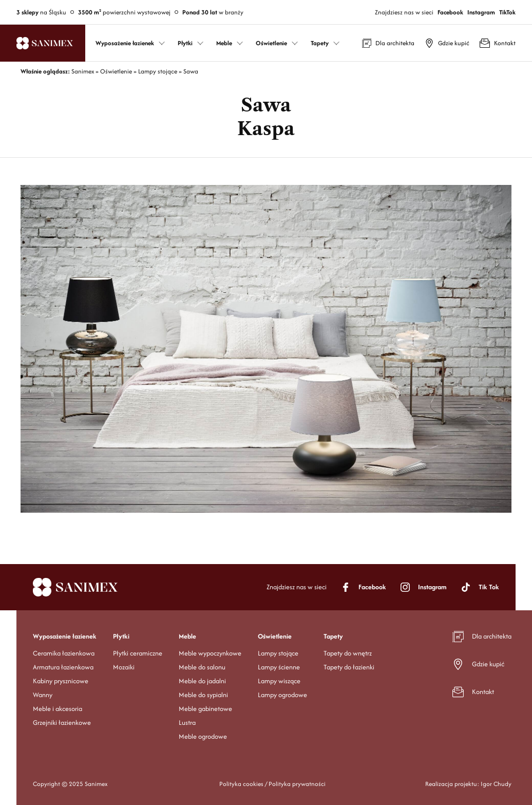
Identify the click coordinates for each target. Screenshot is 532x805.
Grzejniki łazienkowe (62, 723)
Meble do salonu (202, 667)
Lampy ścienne (279, 667)
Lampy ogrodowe (282, 695)
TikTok (507, 12)
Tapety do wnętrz (348, 653)
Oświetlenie (275, 636)
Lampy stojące (278, 653)
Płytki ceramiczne (138, 653)
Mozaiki (124, 667)
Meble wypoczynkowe (210, 653)
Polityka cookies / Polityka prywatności (272, 784)
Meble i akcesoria (58, 709)
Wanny (43, 695)
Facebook (450, 12)
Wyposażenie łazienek (65, 636)
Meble (187, 636)
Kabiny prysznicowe (61, 681)
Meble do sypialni (203, 695)
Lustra (187, 723)
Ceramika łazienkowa (64, 653)
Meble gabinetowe (205, 709)
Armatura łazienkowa (63, 667)
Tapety (333, 636)
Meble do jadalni (202, 681)
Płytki (121, 636)
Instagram (481, 12)
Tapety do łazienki (349, 667)
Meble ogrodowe (203, 736)
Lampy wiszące (279, 681)
